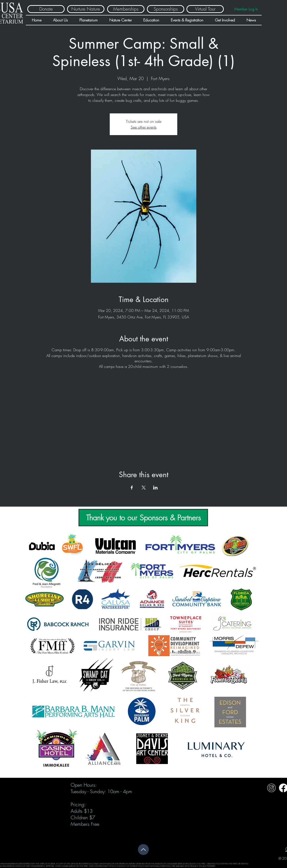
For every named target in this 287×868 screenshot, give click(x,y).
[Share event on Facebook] (132, 488)
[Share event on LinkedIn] (155, 488)
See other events (144, 127)
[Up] (143, 850)
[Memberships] (126, 9)
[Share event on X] (144, 488)
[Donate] (46, 9)
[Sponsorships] (166, 9)
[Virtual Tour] (205, 9)
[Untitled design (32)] (271, 788)
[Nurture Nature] (86, 9)
